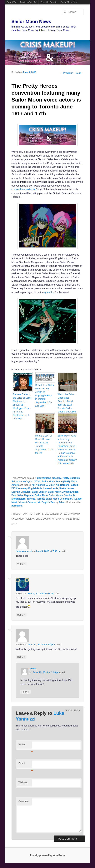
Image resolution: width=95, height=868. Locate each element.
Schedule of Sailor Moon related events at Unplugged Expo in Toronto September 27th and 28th (45, 396)
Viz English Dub (46, 502)
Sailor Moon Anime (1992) (56, 481)
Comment (24, 801)
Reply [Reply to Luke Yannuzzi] (21, 564)
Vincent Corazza (27, 502)
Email (25, 764)
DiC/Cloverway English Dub (27, 488)
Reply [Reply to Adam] (25, 692)
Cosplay (57, 478)
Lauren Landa (51, 488)
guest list (49, 292)
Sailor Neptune (25, 495)
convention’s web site (23, 189)
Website (23, 782)
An (57, 485)
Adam (62, 502)
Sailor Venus (56, 495)
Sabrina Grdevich (21, 492)
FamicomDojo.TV (28, 2)
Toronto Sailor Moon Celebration (54, 499)
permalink (17, 506)
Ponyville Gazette (49, 2)
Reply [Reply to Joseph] (21, 615)
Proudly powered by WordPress (47, 855)
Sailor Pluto (41, 495)
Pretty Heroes (67, 488)
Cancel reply (72, 710)
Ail (33, 485)
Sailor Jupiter (39, 492)
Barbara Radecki (69, 485)
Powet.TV (12, 2)
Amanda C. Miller (45, 485)
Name (25, 745)
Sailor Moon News (70, 2)
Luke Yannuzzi (24, 551)
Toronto (31, 499)
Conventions (44, 478)
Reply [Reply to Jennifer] (21, 657)
